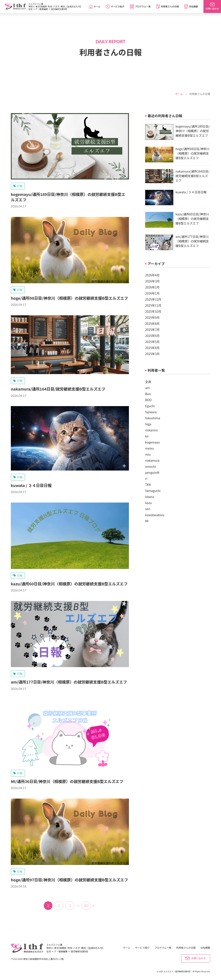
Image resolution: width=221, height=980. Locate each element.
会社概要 (205, 948)
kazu (148, 503)
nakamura (152, 460)
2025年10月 (153, 311)
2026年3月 (152, 281)
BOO (148, 400)
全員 (148, 382)
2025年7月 (152, 330)
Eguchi (150, 406)
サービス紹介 (142, 948)
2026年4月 (152, 275)
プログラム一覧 (163, 948)
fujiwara (151, 412)
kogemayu (153, 442)
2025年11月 (153, 305)
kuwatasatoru (155, 515)
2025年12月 (153, 299)
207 (86, 906)
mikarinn (152, 430)
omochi (150, 466)
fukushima (153, 418)
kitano (150, 497)
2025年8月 (152, 323)
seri (148, 509)
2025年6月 (152, 336)
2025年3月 (152, 354)
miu (148, 454)
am (147, 388)
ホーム (179, 94)
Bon (148, 394)
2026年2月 (152, 287)
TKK (148, 485)
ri (146, 479)
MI (147, 521)
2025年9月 (152, 317)
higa (148, 424)
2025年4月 (152, 348)
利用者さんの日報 (186, 948)
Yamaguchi (153, 491)
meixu (149, 448)
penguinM (152, 472)
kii (147, 436)
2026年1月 (152, 293)
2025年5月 (152, 342)
